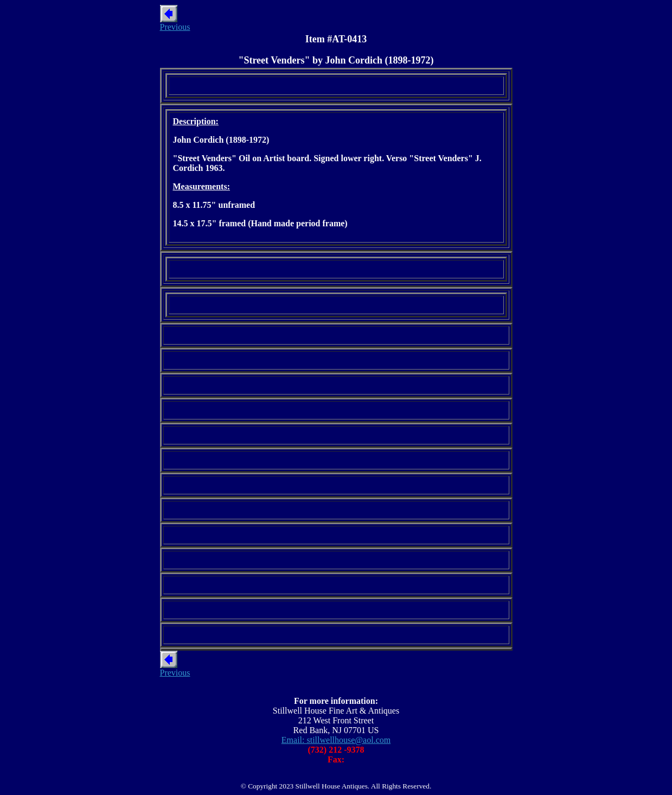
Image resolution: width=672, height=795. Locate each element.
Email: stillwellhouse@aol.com (336, 740)
